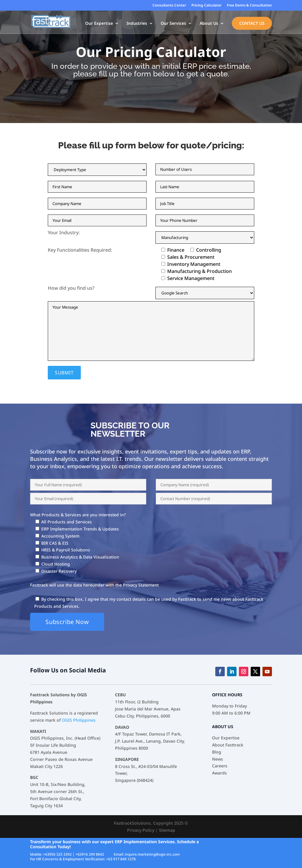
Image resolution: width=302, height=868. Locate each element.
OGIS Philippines (79, 720)
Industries (137, 24)
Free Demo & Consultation (249, 6)
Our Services (173, 24)
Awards (219, 773)
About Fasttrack (228, 745)
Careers (220, 766)
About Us (209, 24)
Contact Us (252, 23)
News (218, 759)
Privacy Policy (141, 830)
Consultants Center (169, 6)
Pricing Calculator (206, 6)
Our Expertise (99, 24)
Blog (217, 752)
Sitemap (167, 830)
